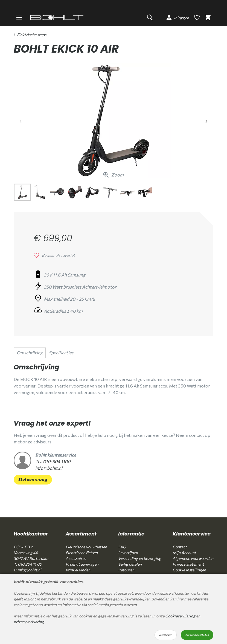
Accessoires (76, 558)
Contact (180, 547)
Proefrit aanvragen (82, 564)
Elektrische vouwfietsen (86, 547)
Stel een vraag (33, 480)
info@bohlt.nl (49, 468)
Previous (21, 121)
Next (206, 121)
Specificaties (61, 353)
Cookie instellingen (189, 570)
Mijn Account (184, 553)
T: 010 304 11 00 (28, 564)
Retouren (126, 570)
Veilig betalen (130, 564)
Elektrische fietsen (82, 553)
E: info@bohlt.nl (27, 570)
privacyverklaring (29, 622)
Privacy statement (188, 564)
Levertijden (128, 553)
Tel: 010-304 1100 (53, 461)
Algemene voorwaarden (193, 558)
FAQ (122, 547)
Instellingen (166, 635)
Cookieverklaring (180, 616)
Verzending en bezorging (140, 558)
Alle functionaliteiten (197, 635)
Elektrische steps (30, 35)
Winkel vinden (78, 570)
